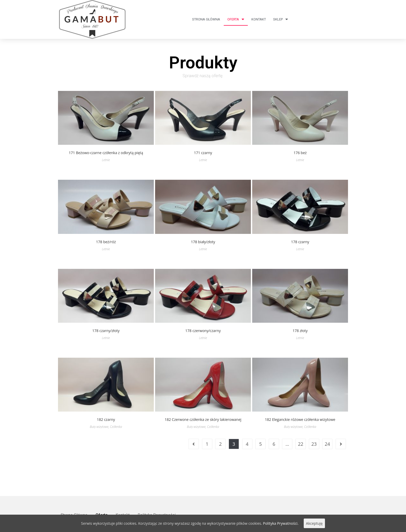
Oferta (236, 19)
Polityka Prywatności (157, 489)
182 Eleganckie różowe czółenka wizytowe (300, 419)
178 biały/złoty (203, 242)
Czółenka (116, 427)
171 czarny (203, 153)
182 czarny (106, 419)
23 (314, 444)
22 (301, 444)
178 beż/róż (106, 242)
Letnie (106, 160)
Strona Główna (206, 19)
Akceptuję (314, 523)
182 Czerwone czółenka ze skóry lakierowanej (203, 419)
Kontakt (259, 19)
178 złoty (300, 331)
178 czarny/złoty (106, 331)
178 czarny (300, 242)
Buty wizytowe (99, 427)
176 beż (300, 153)
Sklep (281, 19)
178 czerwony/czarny (203, 331)
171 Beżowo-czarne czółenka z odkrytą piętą (106, 153)
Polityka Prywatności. (281, 523)
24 (327, 444)
